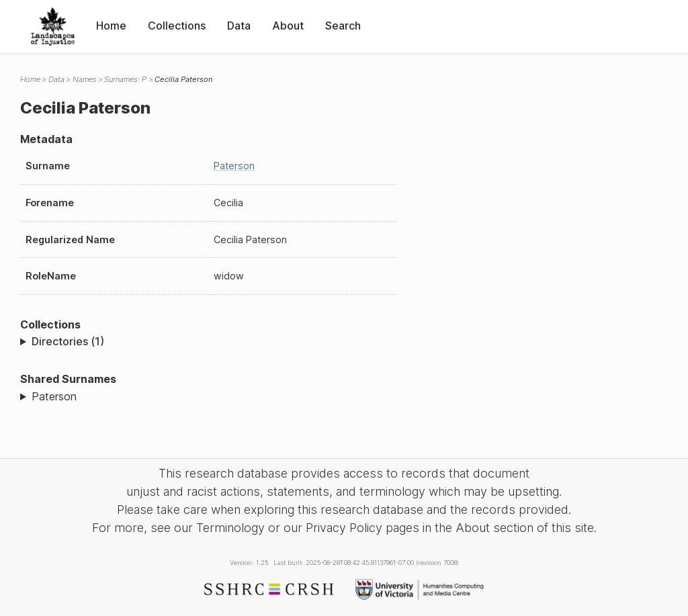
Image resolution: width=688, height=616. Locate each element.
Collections (177, 26)
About (288, 26)
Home (111, 26)
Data (239, 26)
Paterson (234, 166)
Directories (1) (68, 341)
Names (85, 79)
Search (343, 26)
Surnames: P (125, 79)
